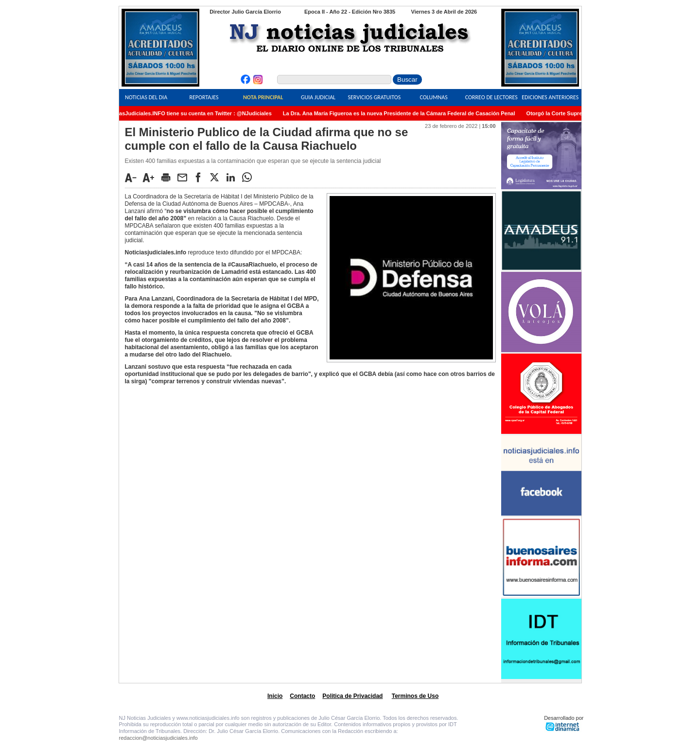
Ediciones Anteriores (550, 97)
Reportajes (204, 97)
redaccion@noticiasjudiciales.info (158, 738)
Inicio (275, 696)
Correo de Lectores (491, 97)
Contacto (302, 696)
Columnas (434, 97)
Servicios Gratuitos (374, 97)
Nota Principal (263, 97)
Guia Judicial (318, 97)
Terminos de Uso (415, 696)
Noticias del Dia (146, 97)
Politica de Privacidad (352, 696)
